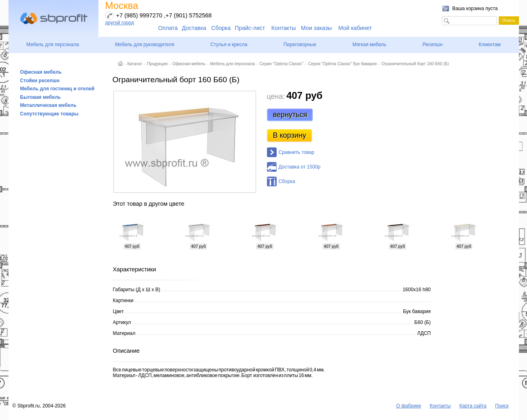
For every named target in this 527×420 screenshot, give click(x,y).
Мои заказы (316, 28)
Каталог (135, 64)
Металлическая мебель (48, 105)
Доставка (194, 28)
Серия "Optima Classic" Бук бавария (342, 64)
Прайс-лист (250, 28)
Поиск (502, 406)
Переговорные (300, 45)
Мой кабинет (355, 28)
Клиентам (490, 45)
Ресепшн (433, 45)
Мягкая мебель (369, 45)
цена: (276, 96)
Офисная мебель (41, 72)
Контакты (284, 28)
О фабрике (409, 406)
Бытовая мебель (41, 97)
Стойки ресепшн (40, 81)
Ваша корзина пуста (475, 9)
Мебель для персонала (53, 45)
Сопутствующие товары (49, 114)
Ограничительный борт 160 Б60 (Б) (415, 64)
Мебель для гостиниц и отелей (58, 89)
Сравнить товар (297, 152)
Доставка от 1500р (300, 167)
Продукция (157, 64)
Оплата (168, 28)
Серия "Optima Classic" (282, 64)
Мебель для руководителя (145, 45)
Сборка (221, 28)
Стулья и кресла (229, 45)
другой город (120, 23)
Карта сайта (473, 406)
